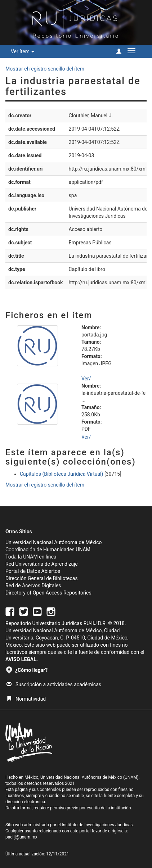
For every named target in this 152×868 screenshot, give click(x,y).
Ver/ (86, 379)
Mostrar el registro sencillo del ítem (45, 69)
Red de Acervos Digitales (33, 586)
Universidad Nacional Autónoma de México (54, 542)
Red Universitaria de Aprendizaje (42, 564)
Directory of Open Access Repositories (48, 593)
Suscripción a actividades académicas (54, 684)
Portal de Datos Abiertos (33, 571)
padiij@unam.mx (21, 837)
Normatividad (26, 699)
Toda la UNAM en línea (31, 557)
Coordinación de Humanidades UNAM (48, 550)
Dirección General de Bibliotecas (42, 578)
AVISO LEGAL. (22, 659)
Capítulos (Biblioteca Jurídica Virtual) (61, 474)
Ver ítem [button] (23, 51)
